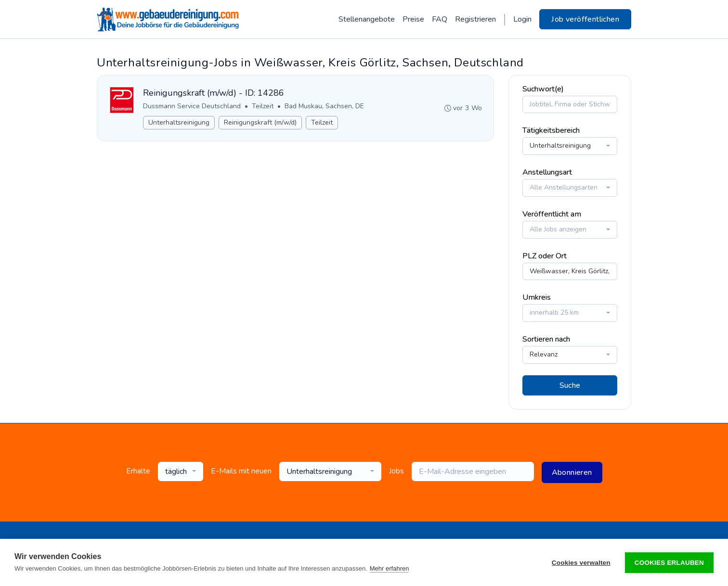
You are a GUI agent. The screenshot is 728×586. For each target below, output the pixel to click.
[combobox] (570, 145)
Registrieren (475, 19)
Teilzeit (263, 105)
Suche (570, 384)
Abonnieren (572, 471)
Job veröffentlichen (585, 19)
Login (522, 19)
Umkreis (537, 296)
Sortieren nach (546, 338)
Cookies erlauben (669, 563)
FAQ (440, 19)
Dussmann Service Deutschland (192, 105)
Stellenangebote (367, 19)
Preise (413, 19)
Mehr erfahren (390, 568)
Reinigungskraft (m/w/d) (261, 121)
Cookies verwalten (581, 563)
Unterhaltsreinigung (179, 121)
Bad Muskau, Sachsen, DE (325, 105)
